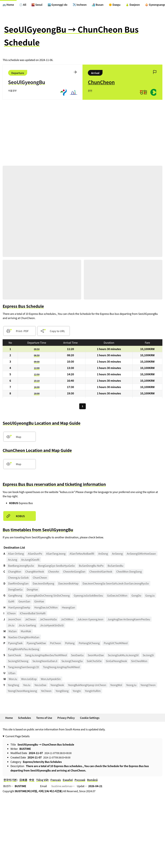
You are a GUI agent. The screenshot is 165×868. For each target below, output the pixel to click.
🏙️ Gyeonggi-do (58, 5)
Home (9, 718)
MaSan (13, 632)
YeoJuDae (40, 686)
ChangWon (15, 572)
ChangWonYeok (35, 572)
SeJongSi (148, 656)
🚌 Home (8, 5)
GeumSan (24, 602)
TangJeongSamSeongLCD (23, 668)
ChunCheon (40, 578)
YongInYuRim (93, 692)
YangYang (13, 686)
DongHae (32, 590)
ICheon (11, 614)
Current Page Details (17, 737)
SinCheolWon (139, 662)
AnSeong (117, 554)
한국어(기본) (10, 781)
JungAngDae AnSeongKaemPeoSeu (129, 620)
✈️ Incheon (80, 5)
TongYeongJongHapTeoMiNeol (61, 668)
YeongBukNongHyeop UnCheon (87, 686)
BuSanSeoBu (115, 566)
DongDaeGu (15, 590)
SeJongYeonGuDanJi (45, 662)
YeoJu (27, 686)
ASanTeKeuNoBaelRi (82, 554)
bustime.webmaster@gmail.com (71, 787)
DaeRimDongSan (18, 584)
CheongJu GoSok (18, 578)
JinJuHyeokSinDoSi (52, 626)
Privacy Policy (66, 718)
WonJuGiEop (29, 680)
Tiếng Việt (42, 781)
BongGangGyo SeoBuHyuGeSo (56, 566)
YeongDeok (57, 686)
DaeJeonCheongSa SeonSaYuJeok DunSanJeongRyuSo (116, 584)
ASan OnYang (16, 554)
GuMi (11, 602)
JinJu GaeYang (27, 626)
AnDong (103, 554)
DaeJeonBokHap (68, 584)
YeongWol (116, 686)
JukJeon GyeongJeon (90, 620)
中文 (32, 781)
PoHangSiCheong (89, 644)
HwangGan (68, 608)
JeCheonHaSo (48, 620)
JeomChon (14, 620)
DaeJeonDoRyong (43, 584)
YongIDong (62, 692)
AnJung (13, 560)
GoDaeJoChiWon (117, 596)
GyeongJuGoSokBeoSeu (88, 596)
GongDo (136, 596)
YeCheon (46, 692)
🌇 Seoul (37, 5)
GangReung (15, 596)
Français (56, 781)
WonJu (13, 680)
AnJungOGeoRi (30, 560)
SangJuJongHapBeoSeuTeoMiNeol (46, 656)
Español (68, 781)
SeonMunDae (96, 656)
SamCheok (14, 656)
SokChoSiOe (94, 662)
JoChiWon (67, 620)
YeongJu (131, 686)
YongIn (77, 692)
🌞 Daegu (115, 5)
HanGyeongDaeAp (19, 608)
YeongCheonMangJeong (22, 692)
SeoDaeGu (77, 656)
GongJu (150, 596)
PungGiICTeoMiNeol (116, 644)
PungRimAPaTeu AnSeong (24, 650)
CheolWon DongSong (129, 572)
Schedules (24, 718)
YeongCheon (148, 686)
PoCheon (55, 644)
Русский (80, 781)
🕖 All (23, 5)
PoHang (70, 644)
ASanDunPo (35, 554)
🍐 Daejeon (133, 5)
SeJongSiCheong (18, 662)
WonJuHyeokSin (51, 680)
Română (92, 781)
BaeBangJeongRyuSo (21, 566)
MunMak (26, 632)
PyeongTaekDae (36, 644)
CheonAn (54, 572)
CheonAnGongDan (74, 572)
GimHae (39, 602)
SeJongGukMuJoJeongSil (123, 656)
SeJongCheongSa (72, 662)
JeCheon (30, 620)
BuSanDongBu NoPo (91, 566)
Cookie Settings (90, 718)
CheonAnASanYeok (101, 572)
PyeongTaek (15, 644)
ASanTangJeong (56, 554)
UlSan (12, 674)
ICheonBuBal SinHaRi (33, 614)
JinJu (11, 626)
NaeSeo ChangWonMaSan (24, 638)
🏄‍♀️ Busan (98, 5)
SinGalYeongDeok (116, 662)
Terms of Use (44, 718)
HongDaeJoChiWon (46, 608)
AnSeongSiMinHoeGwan (141, 554)
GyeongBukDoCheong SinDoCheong (48, 596)
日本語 (23, 781)
